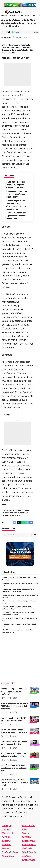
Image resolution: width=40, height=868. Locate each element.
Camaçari (7, 825)
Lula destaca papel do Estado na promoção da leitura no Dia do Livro (15, 185)
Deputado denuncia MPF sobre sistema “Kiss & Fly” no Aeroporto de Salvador (15, 782)
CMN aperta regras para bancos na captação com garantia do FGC (16, 194)
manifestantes (16, 515)
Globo (11, 513)
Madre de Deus (10, 852)
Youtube (9, 347)
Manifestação (24, 513)
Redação (7, 37)
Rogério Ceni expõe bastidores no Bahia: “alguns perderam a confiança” (14, 691)
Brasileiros (21, 510)
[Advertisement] (17, 75)
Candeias (7, 829)
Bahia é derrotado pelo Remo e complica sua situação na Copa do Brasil (14, 768)
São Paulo (11, 294)
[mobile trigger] (3, 12)
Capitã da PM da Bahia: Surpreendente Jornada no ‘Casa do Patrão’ (16, 215)
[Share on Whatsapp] (12, 32)
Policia (33, 720)
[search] (27, 12)
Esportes (34, 693)
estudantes (5, 513)
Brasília (27, 510)
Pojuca (25, 833)
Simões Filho (29, 860)
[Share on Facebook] (6, 32)
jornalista (16, 513)
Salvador (34, 722)
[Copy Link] (15, 32)
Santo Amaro (29, 841)
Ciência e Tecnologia (34, 733)
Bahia (11, 510)
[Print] (17, 32)
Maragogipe (8, 856)
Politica (33, 707)
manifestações (6, 515)
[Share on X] (9, 32)
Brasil (15, 510)
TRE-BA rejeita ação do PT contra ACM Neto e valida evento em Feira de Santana (15, 706)
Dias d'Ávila (8, 833)
